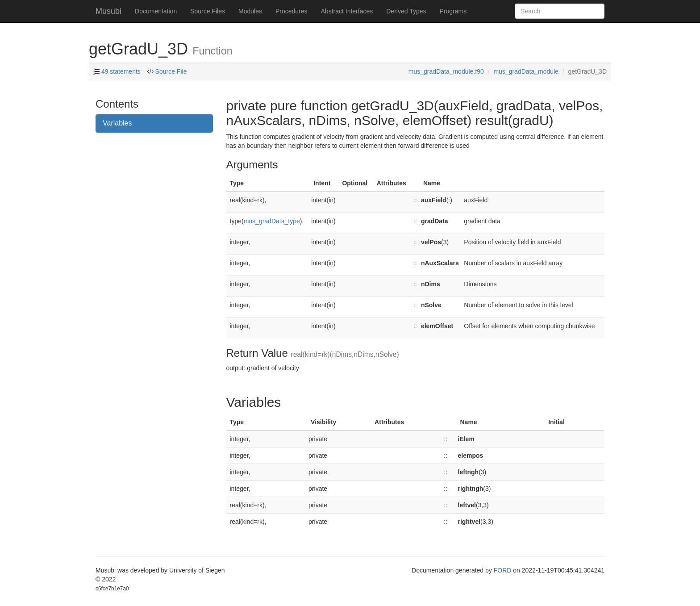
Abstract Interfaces (347, 11)
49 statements (121, 71)
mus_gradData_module (526, 71)
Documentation (156, 11)
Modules (250, 11)
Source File (170, 71)
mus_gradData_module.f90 (446, 71)
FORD (503, 570)
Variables (117, 123)
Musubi (108, 11)
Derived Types (406, 11)
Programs (453, 11)
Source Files (208, 11)
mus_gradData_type (272, 221)
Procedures (292, 11)
